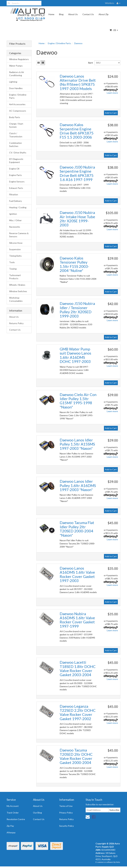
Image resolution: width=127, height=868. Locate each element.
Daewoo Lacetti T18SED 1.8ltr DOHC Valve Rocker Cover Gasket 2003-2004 (78, 668)
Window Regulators (19, 59)
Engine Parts (15, 175)
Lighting (13, 82)
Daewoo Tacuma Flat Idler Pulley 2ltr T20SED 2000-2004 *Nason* (77, 529)
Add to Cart (111, 113)
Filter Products (17, 44)
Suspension (15, 249)
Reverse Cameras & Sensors (19, 235)
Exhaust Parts (16, 188)
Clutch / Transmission (16, 135)
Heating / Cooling (18, 207)
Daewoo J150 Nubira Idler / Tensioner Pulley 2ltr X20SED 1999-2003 (77, 310)
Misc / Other (15, 220)
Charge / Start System (16, 125)
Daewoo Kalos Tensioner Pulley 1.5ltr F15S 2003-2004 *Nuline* (74, 264)
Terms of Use (66, 806)
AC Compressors (18, 111)
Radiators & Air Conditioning (17, 74)
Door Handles (16, 88)
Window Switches (18, 291)
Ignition (13, 214)
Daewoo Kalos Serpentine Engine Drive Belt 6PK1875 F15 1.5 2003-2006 (77, 131)
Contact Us (88, 14)
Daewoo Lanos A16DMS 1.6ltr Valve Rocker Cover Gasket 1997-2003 (77, 574)
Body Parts (15, 117)
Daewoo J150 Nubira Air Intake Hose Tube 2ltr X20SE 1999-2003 (77, 219)
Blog (61, 14)
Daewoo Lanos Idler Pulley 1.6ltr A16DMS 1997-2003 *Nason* (78, 485)
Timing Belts (15, 256)
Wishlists (110, 3)
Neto (118, 862)
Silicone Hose (16, 243)
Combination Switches (15, 144)
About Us (73, 14)
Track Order (13, 813)
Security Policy (67, 826)
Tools (12, 262)
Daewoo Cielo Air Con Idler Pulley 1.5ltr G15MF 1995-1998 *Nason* (78, 401)
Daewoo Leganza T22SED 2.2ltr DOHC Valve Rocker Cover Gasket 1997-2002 (78, 712)
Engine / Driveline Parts (18, 96)
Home (51, 14)
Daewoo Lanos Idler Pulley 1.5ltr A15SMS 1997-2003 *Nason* (77, 444)
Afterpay (11, 832)
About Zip (104, 14)
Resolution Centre (16, 819)
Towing (13, 269)
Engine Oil (14, 169)
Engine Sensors (17, 182)
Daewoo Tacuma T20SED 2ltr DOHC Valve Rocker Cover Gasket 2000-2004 (76, 756)
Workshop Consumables (16, 299)
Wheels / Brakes (17, 285)
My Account (13, 806)
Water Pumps (16, 66)
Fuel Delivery (15, 201)
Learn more (112, 93)
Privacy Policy (66, 813)
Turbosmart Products (15, 277)
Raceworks (15, 227)
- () (114, 30)
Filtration (14, 194)
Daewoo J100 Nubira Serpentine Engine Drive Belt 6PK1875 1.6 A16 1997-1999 (77, 173)
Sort (90, 63)
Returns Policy (16, 323)
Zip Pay (10, 826)
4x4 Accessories (17, 104)
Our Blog (37, 813)
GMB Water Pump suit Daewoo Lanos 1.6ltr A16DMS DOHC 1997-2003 (75, 355)
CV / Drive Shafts (18, 153)
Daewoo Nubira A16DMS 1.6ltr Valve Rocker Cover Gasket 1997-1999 (77, 620)
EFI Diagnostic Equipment (16, 161)
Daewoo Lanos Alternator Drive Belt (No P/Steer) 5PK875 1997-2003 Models (78, 82)
